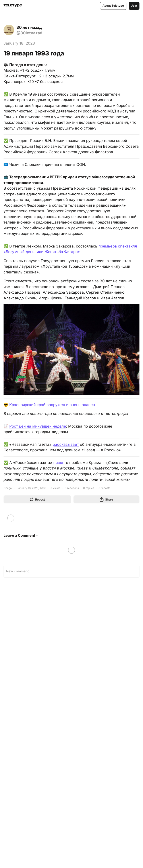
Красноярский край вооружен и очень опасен (52, 405)
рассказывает (66, 444)
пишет (59, 463)
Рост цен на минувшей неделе (38, 426)
